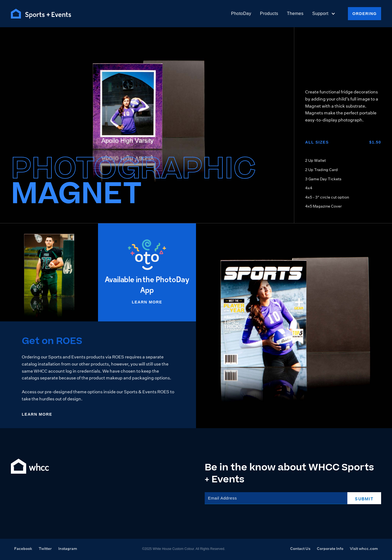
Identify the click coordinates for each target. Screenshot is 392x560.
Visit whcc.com (364, 549)
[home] (41, 14)
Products (269, 13)
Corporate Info (330, 549)
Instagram (68, 549)
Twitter (45, 549)
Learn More (147, 302)
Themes (295, 13)
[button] (324, 14)
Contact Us (300, 549)
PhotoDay (241, 13)
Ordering (365, 14)
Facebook (23, 549)
